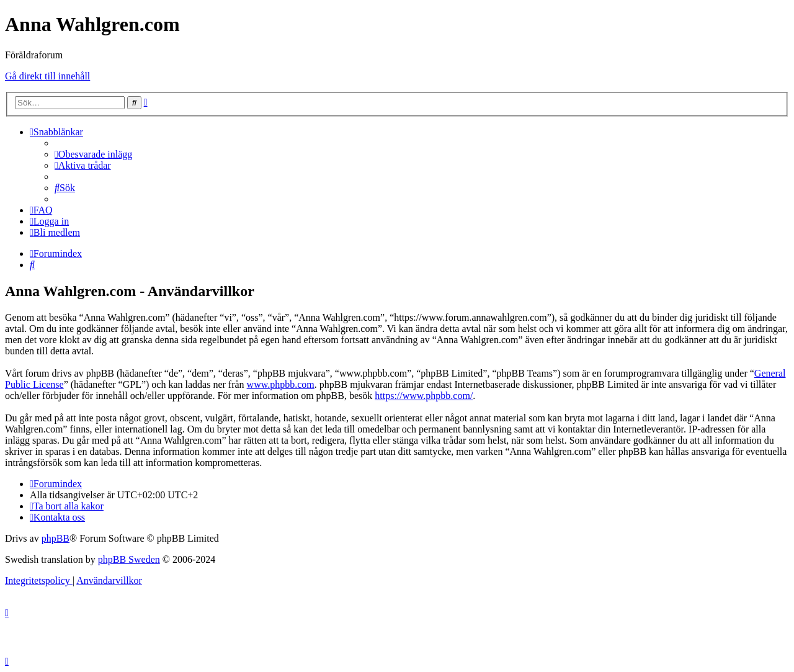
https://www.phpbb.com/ (424, 396)
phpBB (56, 538)
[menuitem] (93, 154)
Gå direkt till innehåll (47, 76)
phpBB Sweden (129, 559)
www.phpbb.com (281, 384)
